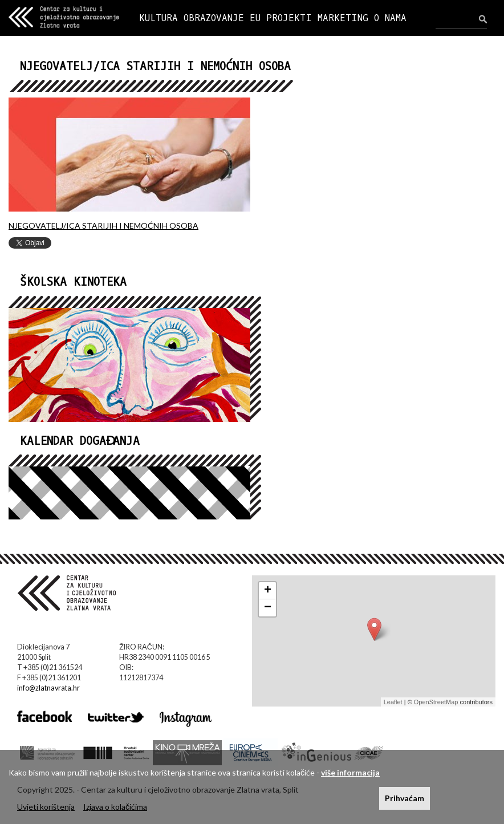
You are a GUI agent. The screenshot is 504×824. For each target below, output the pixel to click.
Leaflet (393, 702)
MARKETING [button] (343, 18)
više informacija (350, 772)
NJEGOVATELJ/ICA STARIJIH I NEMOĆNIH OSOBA (103, 226)
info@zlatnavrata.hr (48, 688)
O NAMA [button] (390, 18)
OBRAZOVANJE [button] (214, 18)
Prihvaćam (405, 798)
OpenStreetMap (436, 702)
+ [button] (268, 591)
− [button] (268, 608)
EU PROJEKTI (281, 18)
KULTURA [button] (158, 18)
